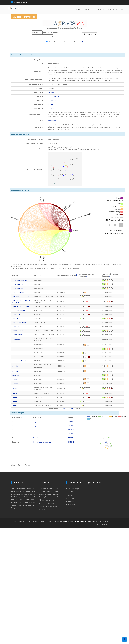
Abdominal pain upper (20, 288)
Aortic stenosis (17, 357)
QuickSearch (90, 34)
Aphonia (15, 366)
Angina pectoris (17, 331)
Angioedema (16, 340)
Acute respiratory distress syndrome (21, 301)
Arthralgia (15, 375)
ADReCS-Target (73, 489)
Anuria (14, 345)
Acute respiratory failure (20, 306)
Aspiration (15, 397)
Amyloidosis (16, 314)
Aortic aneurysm (18, 353)
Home (15, 522)
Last (72, 409)
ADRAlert (71, 495)
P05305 (71, 426)
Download (35, 522)
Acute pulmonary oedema (21, 296)
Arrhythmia (16, 371)
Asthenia (15, 401)
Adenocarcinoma (18, 311)
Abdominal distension (20, 280)
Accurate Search (72, 42)
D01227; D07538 (54, 96)
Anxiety (14, 349)
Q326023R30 (53, 121)
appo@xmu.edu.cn (19, 2)
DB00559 (51, 92)
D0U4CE (51, 109)
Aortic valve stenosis (19, 361)
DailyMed (71, 501)
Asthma (14, 405)
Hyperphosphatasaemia (42, 442)
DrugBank (71, 505)
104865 (51, 105)
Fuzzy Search (54, 42)
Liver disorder (38, 434)
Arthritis (14, 379)
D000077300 (53, 101)
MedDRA (71, 498)
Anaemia (15, 319)
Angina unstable (18, 335)
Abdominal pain (17, 284)
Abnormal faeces (18, 292)
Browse (22, 522)
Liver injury (37, 430)
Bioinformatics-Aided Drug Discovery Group (80, 522)
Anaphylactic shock (19, 323)
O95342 (71, 430)
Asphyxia (15, 393)
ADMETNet (71, 492)
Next (68, 409)
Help (43, 522)
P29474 (71, 422)
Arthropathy (16, 383)
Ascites (14, 388)
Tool (28, 522)
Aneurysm (15, 327)
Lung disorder (38, 422)
